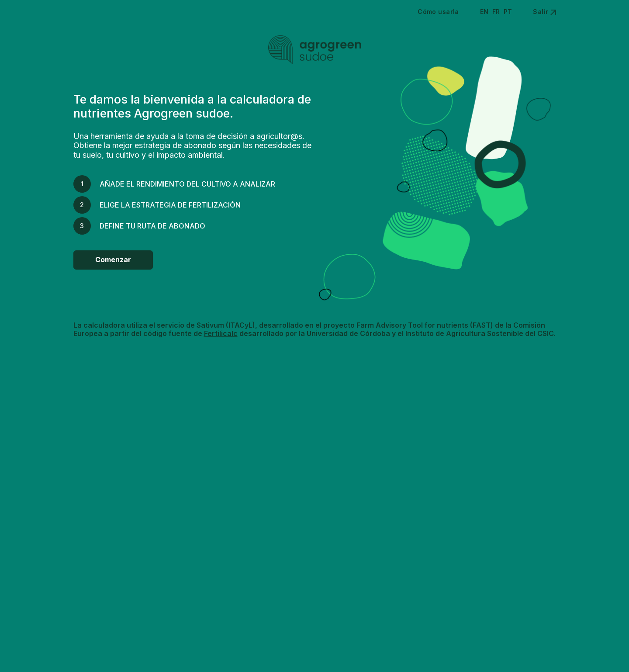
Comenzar (113, 260)
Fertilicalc (221, 333)
